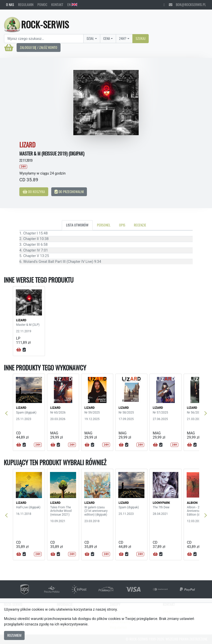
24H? (123, 38)
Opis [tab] (122, 225)
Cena (107, 38)
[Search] (44, 39)
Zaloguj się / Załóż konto (39, 47)
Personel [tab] (104, 225)
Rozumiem (14, 635)
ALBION (192, 503)
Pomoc (42, 5)
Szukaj (141, 38)
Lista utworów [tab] (77, 225)
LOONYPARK (161, 503)
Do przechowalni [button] (69, 192)
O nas (10, 5)
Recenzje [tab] (140, 225)
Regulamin (26, 5)
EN (72, 5)
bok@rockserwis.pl (187, 5)
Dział (90, 38)
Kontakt (57, 5)
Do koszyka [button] (34, 192)
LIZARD (21, 320)
